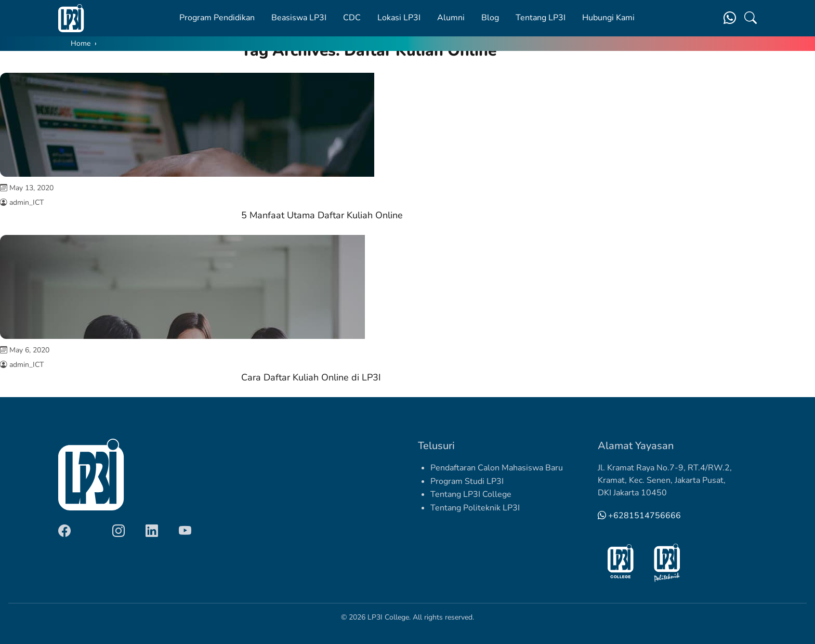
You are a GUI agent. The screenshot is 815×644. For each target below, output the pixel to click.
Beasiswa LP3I (299, 18)
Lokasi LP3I (399, 18)
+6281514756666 (639, 516)
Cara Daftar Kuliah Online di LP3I (311, 377)
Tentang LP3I (541, 18)
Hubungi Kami (608, 18)
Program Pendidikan (217, 18)
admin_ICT (27, 202)
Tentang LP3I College (471, 494)
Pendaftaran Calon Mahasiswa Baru (497, 468)
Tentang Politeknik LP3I (475, 508)
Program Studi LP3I (467, 481)
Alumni (451, 18)
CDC (352, 18)
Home (81, 43)
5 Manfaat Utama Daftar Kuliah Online (322, 215)
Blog (490, 18)
